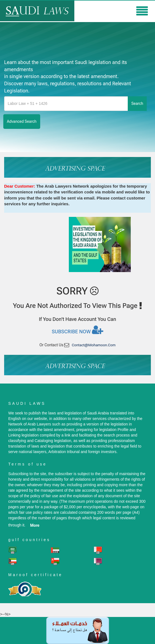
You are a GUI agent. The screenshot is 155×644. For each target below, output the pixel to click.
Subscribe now (77, 330)
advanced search (22, 121)
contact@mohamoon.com (94, 345)
